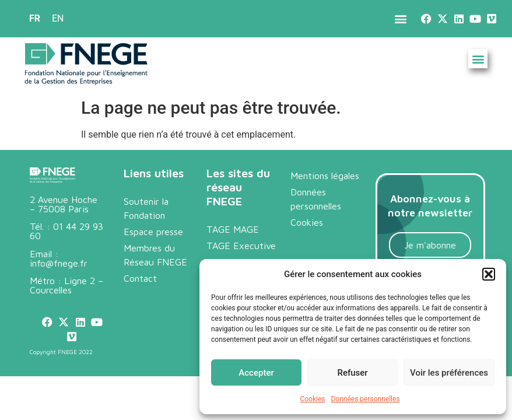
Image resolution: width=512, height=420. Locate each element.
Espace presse (153, 232)
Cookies (312, 399)
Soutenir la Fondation (146, 208)
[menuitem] (35, 19)
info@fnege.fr (59, 263)
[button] (489, 274)
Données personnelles (365, 399)
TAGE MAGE (233, 229)
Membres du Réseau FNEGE (155, 255)
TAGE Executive (241, 246)
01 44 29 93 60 (66, 231)
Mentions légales (325, 176)
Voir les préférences (449, 373)
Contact (140, 278)
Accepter (256, 373)
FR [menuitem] (35, 18)
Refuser (352, 373)
